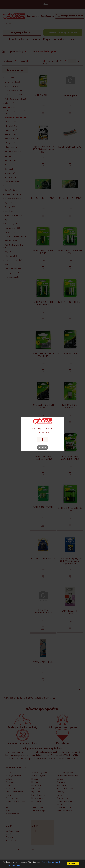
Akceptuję (73, 864)
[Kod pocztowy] (42, 439)
